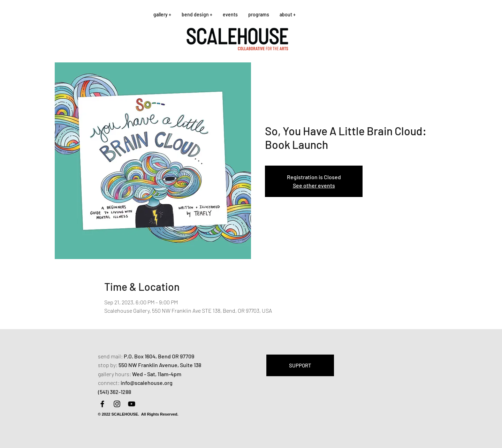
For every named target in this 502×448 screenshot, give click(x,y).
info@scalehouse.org (147, 383)
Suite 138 (191, 365)
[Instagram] (117, 404)
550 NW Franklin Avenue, (149, 365)
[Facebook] (102, 404)
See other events (314, 185)
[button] (162, 14)
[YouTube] (132, 404)
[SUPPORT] (300, 366)
